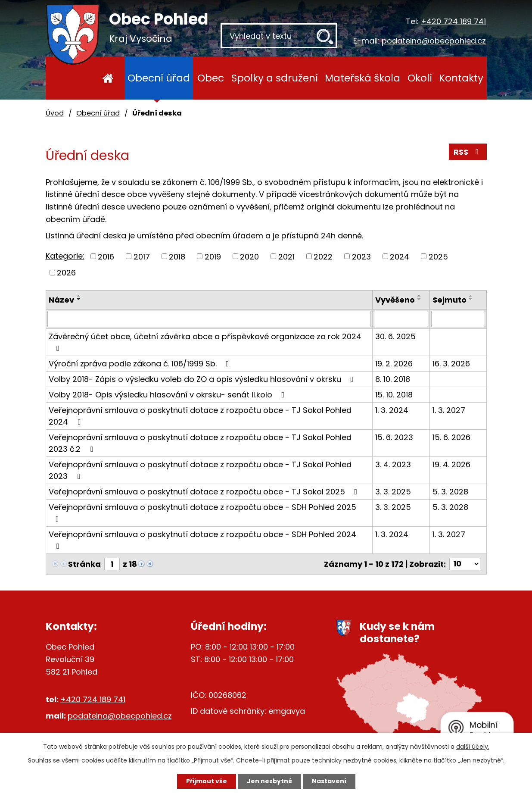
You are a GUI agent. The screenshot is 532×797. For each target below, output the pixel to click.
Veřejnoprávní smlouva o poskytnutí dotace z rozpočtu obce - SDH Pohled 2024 (202, 539)
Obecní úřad (159, 78)
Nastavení (329, 781)
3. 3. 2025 (393, 492)
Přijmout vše (207, 781)
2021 (286, 256)
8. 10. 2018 (393, 379)
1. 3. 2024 (392, 410)
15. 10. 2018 (394, 395)
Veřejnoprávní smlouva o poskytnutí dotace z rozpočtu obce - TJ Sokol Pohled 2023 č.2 (200, 443)
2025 (438, 256)
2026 (66, 273)
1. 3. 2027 (449, 410)
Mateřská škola (362, 78)
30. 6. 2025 (395, 336)
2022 (323, 256)
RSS (468, 152)
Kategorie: (65, 256)
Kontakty (461, 78)
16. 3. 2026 (451, 364)
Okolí (420, 78)
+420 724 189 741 (453, 21)
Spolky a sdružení (275, 78)
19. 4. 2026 (451, 464)
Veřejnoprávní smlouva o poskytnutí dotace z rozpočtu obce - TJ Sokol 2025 (205, 492)
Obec (211, 78)
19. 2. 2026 (394, 364)
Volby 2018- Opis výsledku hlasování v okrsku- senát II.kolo (168, 395)
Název (61, 300)
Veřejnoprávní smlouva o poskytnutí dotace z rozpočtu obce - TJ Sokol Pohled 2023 (200, 470)
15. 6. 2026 (451, 437)
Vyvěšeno (395, 300)
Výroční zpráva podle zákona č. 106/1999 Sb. (141, 364)
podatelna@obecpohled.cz (434, 41)
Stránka (84, 564)
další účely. (473, 747)
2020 (249, 256)
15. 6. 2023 (394, 437)
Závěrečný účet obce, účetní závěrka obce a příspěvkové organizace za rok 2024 (205, 342)
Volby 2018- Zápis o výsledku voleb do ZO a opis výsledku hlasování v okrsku (203, 379)
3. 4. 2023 (393, 464)
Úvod (108, 78)
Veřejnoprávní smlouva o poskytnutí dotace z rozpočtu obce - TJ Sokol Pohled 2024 (200, 416)
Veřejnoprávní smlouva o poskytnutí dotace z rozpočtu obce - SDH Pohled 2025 (202, 512)
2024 (400, 256)
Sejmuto (450, 300)
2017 (142, 256)
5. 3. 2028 (450, 492)
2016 (106, 256)
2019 (213, 256)
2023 (361, 256)
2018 (177, 256)
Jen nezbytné (269, 781)
